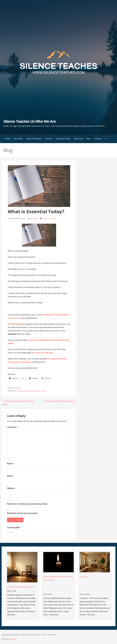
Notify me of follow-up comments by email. (27, 504)
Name (11, 464)
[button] (106, 139)
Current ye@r (14, 527)
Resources (79, 139)
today (44, 391)
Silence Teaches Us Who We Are (30, 121)
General (18, 388)
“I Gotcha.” (84, 577)
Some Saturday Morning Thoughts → (60, 401)
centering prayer (22, 391)
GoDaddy (13, 639)
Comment (12, 427)
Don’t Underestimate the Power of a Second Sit (58, 578)
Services (49, 139)
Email (10, 476)
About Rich (18, 139)
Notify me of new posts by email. (22, 513)
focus (39, 391)
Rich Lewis (34, 218)
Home (7, 139)
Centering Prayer (63, 139)
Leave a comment (50, 218)
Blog (89, 139)
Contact (98, 139)
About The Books (34, 139)
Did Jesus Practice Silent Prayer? (21, 587)
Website (11, 488)
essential (32, 391)
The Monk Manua (16, 324)
